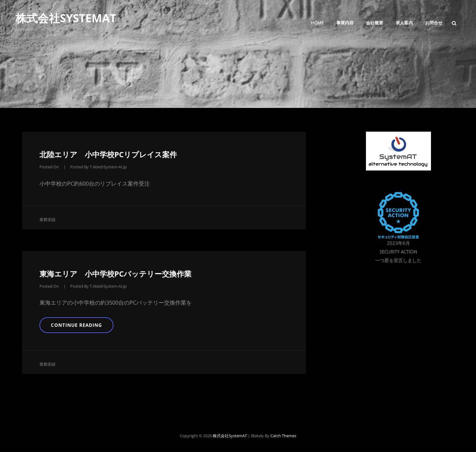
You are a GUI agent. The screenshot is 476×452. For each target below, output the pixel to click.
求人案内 (404, 23)
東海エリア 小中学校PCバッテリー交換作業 (115, 274)
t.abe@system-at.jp (108, 167)
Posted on (49, 167)
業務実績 (47, 220)
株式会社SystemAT (66, 18)
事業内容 (345, 23)
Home (317, 23)
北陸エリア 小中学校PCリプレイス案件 (108, 154)
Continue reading (81, 327)
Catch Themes (283, 436)
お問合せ (434, 23)
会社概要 (375, 23)
